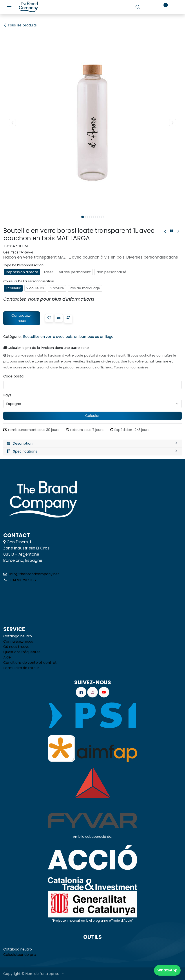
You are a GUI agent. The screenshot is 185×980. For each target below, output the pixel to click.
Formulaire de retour (21, 668)
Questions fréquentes (22, 652)
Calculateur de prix (20, 955)
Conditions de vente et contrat (30, 663)
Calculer (92, 416)
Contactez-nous (22, 318)
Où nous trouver (17, 647)
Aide (7, 657)
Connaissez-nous (18, 641)
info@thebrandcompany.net (34, 574)
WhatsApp (167, 970)
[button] (12, 123)
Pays (7, 395)
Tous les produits (20, 25)
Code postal (14, 376)
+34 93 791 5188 (22, 580)
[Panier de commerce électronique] (150, 7)
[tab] (92, 444)
